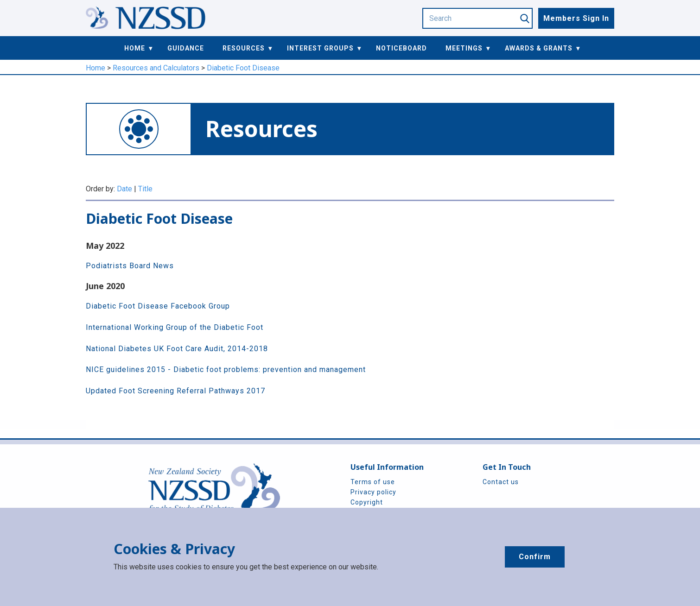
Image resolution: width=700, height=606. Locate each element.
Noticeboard (401, 48)
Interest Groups (320, 48)
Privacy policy (373, 492)
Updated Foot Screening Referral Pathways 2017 (175, 391)
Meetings (464, 48)
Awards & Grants (539, 48)
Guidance (186, 48)
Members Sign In (576, 18)
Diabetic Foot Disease (243, 68)
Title (145, 189)
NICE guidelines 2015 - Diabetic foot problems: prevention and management (226, 369)
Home (135, 48)
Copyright (367, 502)
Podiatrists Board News (130, 266)
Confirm (535, 557)
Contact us (501, 482)
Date (124, 189)
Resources (244, 48)
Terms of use (373, 482)
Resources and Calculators (156, 68)
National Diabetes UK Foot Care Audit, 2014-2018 (177, 349)
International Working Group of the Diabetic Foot (175, 327)
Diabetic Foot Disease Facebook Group (158, 306)
